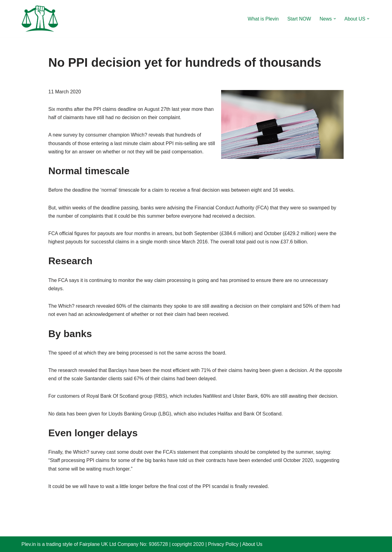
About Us (252, 544)
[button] (335, 19)
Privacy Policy (223, 544)
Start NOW (299, 19)
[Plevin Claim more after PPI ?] (40, 19)
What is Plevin (263, 19)
